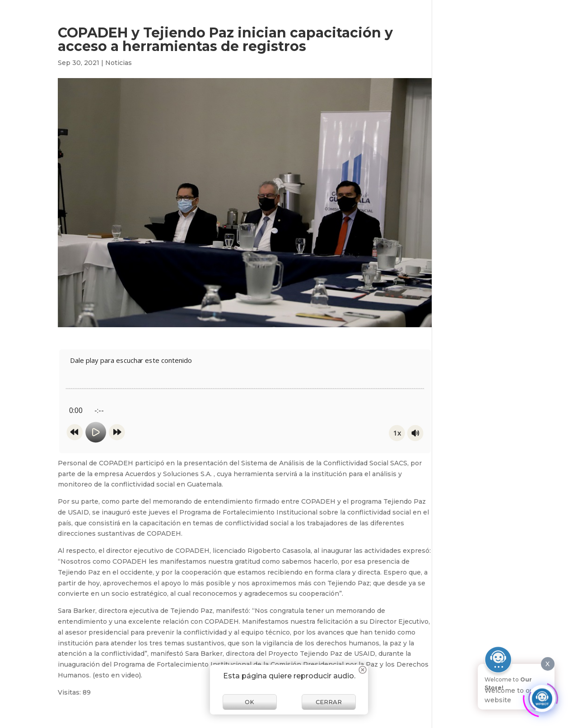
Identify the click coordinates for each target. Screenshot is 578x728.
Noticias (119, 63)
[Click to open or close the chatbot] (542, 696)
